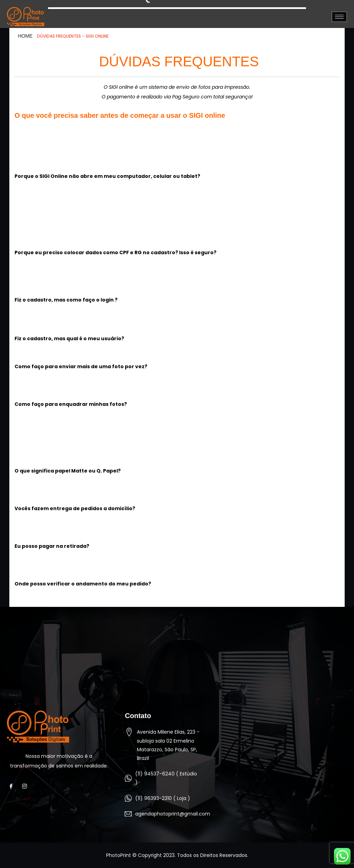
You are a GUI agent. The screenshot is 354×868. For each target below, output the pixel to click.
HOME (25, 36)
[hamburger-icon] (339, 17)
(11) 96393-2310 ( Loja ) (163, 798)
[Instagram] (26, 786)
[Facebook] (13, 786)
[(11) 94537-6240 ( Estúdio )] (128, 778)
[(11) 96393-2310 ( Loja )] (128, 798)
